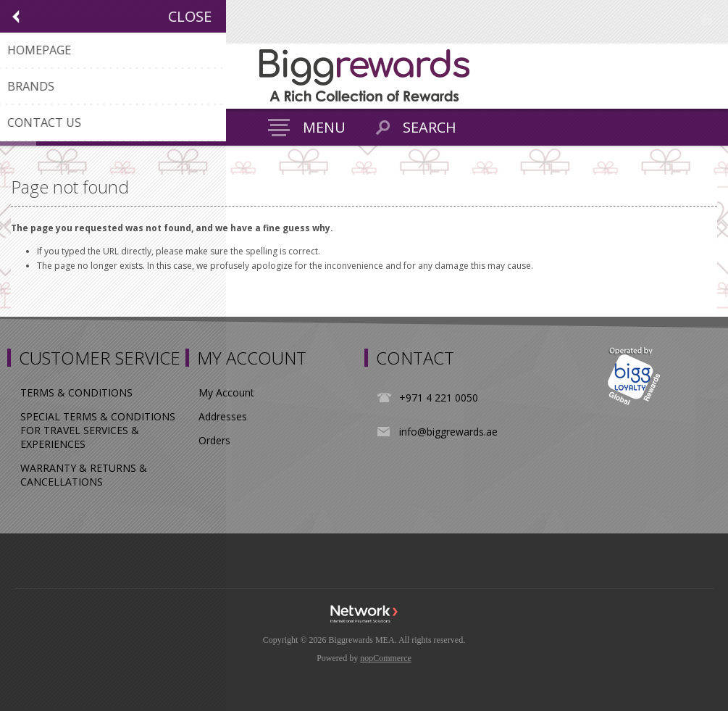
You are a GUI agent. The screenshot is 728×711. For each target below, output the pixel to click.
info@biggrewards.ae (448, 432)
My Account (226, 392)
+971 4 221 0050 (439, 398)
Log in (707, 20)
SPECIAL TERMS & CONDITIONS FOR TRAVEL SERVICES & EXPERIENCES (98, 430)
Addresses (223, 416)
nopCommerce (386, 658)
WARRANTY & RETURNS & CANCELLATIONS (84, 475)
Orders (214, 440)
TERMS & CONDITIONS (76, 392)
